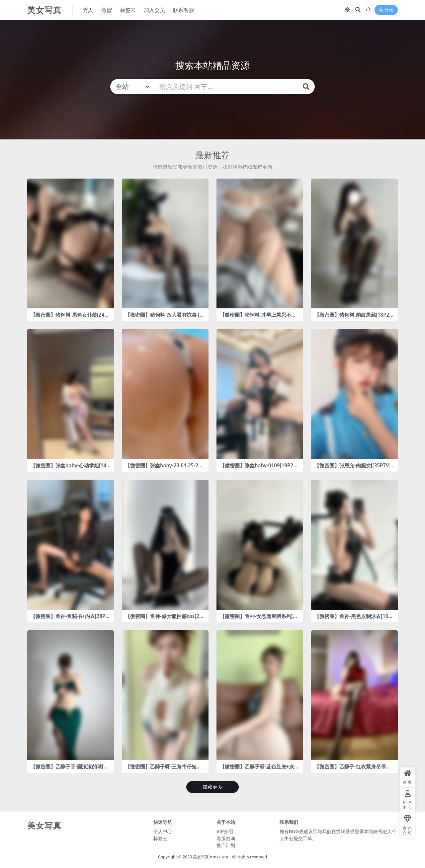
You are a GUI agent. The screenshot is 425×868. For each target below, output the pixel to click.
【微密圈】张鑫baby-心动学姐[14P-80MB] (70, 468)
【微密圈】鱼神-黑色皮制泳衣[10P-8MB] (354, 619)
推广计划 (226, 845)
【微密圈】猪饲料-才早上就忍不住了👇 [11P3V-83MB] (258, 318)
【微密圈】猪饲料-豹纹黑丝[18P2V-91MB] (354, 318)
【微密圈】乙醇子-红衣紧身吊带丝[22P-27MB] (353, 769)
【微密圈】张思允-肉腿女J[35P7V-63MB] (354, 468)
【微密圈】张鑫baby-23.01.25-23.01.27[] (164, 468)
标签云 (160, 838)
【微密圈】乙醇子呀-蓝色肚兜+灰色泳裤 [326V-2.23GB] (259, 769)
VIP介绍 (225, 831)
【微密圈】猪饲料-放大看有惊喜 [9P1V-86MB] (164, 318)
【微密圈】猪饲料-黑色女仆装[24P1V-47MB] (70, 318)
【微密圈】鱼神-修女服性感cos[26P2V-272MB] (164, 619)
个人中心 (163, 831)
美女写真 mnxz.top (211, 857)
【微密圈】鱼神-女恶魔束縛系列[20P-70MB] (259, 619)
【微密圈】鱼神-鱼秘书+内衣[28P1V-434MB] (69, 619)
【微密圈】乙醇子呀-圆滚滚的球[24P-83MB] (70, 769)
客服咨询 (226, 838)
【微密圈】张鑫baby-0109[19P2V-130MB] (259, 468)
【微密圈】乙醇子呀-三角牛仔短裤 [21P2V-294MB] (163, 769)
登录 (386, 10)
